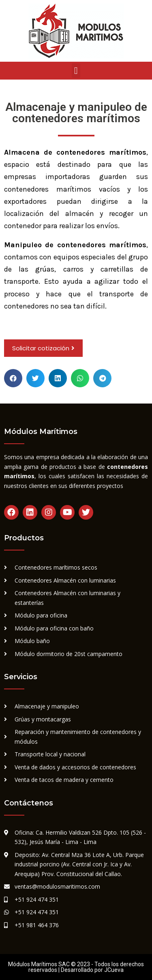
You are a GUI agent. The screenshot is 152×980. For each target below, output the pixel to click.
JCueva (114, 970)
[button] (76, 71)
